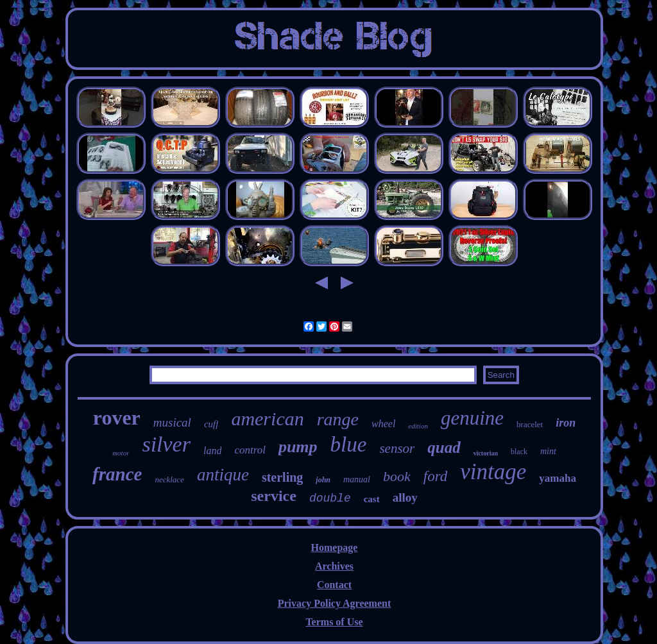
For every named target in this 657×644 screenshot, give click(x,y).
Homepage (335, 547)
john (323, 480)
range (338, 419)
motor (121, 453)
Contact (334, 585)
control (250, 450)
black (519, 452)
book (397, 476)
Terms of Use (334, 622)
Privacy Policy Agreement (335, 603)
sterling (282, 477)
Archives (334, 566)
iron (566, 423)
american (267, 419)
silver (166, 444)
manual (357, 479)
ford (436, 476)
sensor (397, 448)
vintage (493, 472)
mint (548, 451)
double (330, 498)
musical (172, 422)
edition (418, 426)
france (117, 474)
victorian (486, 453)
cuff (211, 424)
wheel (383, 424)
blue (349, 445)
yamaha (558, 478)
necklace (169, 479)
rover (117, 418)
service (274, 496)
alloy (405, 497)
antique (223, 475)
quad (444, 447)
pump (298, 447)
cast (372, 499)
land (212, 451)
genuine (472, 418)
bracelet (530, 424)
